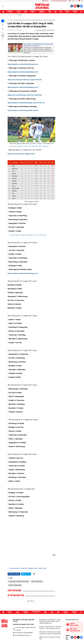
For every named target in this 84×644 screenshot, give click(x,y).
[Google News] (45, 31)
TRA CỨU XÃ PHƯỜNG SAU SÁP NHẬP (59, 1)
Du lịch (55, 12)
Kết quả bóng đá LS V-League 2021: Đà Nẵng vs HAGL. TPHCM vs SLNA (28, 235)
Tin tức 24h (19, 12)
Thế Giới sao (67, 12)
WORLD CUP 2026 (10, 12)
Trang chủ (4, 15)
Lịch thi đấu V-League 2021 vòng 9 (19, 581)
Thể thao (25, 12)
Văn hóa (50, 12)
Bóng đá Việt (33, 12)
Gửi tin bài (72, 1)
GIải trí (61, 12)
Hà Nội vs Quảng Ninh (15, 585)
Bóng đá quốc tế (42, 12)
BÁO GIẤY (46, 1)
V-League (19, 15)
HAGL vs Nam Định (37, 581)
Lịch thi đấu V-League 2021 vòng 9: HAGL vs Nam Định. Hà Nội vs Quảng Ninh (30, 146)
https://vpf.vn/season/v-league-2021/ (21, 154)
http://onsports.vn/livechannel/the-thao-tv (23, 110)
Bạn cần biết (75, 12)
